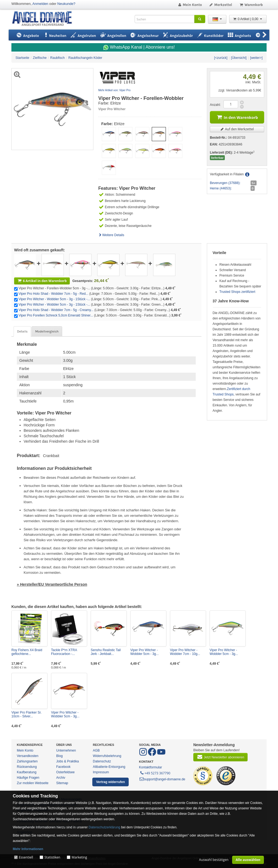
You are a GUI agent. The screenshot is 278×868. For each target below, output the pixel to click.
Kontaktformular (151, 767)
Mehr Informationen (28, 849)
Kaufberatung (27, 772)
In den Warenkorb (237, 117)
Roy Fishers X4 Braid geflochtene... (27, 652)
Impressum (101, 772)
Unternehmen (66, 750)
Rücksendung (27, 767)
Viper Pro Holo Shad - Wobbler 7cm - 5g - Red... (53, 294)
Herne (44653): (221, 188)
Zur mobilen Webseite (33, 783)
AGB (96, 750)
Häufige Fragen (28, 778)
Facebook (63, 767)
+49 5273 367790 (155, 773)
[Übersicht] (239, 58)
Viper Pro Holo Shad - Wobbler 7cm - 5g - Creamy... (56, 310)
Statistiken (52, 857)
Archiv (61, 778)
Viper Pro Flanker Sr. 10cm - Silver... (26, 714)
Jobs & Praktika (67, 761)
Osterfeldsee (65, 772)
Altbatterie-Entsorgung (109, 767)
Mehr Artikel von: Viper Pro (114, 90)
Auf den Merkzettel (237, 129)
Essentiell (26, 857)
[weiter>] (256, 58)
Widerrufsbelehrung (107, 756)
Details (22, 331)
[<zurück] (221, 58)
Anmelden (40, 4)
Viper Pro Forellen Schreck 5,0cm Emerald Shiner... (56, 315)
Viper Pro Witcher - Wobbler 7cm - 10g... (185, 652)
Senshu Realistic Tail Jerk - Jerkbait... (106, 652)
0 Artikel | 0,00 (248, 19)
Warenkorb (251, 5)
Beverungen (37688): (225, 183)
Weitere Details (111, 235)
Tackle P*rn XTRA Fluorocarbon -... (64, 652)
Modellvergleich (47, 331)
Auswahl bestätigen (214, 860)
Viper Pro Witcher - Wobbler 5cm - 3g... (144, 652)
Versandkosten (28, 756)
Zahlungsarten (27, 761)
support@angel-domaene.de (162, 779)
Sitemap (62, 783)
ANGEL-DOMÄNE (45, 19)
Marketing (79, 857)
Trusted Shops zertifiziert (237, 292)
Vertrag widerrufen (110, 782)
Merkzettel (221, 5)
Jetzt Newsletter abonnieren (220, 757)
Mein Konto (190, 5)
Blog (59, 756)
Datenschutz (102, 761)
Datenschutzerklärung (104, 827)
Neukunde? (66, 4)
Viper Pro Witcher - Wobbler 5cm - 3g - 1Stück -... (54, 299)
